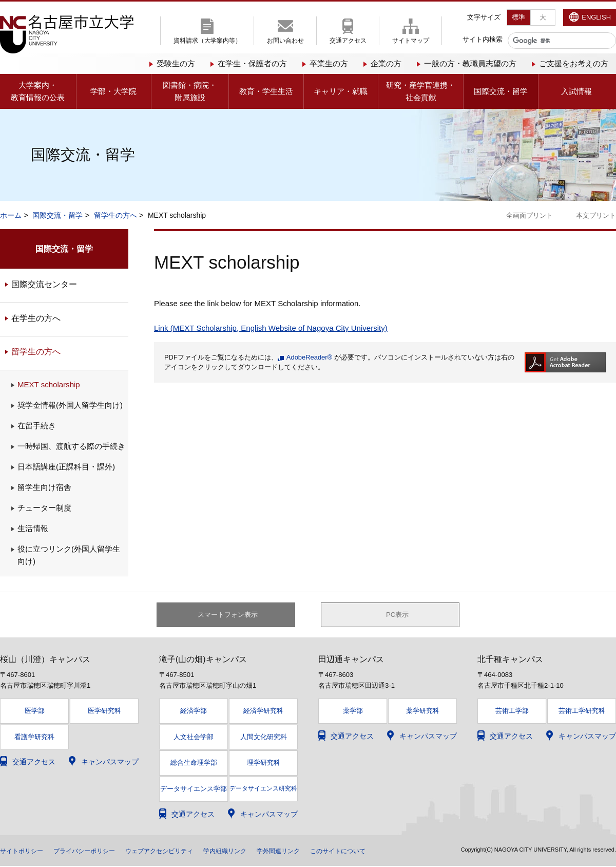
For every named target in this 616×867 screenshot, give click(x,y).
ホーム (11, 215)
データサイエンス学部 (194, 790)
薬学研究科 (423, 712)
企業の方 (386, 63)
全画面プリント (530, 215)
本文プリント (596, 215)
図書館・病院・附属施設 (190, 91)
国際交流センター (44, 284)
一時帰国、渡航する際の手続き (71, 446)
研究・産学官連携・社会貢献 (421, 91)
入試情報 (576, 91)
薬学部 (353, 712)
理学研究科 (264, 764)
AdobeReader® (309, 357)
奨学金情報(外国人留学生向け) (70, 405)
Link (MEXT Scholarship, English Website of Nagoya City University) (271, 328)
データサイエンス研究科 (263, 790)
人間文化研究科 (264, 738)
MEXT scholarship (49, 384)
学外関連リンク (318, 852)
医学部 (35, 712)
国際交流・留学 (501, 91)
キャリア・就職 (341, 91)
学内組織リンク (257, 852)
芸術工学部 (512, 712)
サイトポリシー (25, 852)
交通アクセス (348, 41)
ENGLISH (596, 17)
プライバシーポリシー (97, 852)
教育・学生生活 (266, 91)
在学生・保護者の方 (252, 63)
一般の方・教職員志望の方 (470, 63)
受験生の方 (176, 63)
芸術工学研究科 (582, 712)
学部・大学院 (113, 91)
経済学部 (194, 712)
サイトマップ (411, 41)
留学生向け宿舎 (44, 487)
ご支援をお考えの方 (574, 63)
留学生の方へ (115, 215)
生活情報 (33, 528)
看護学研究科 (34, 738)
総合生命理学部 (194, 764)
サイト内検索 (483, 39)
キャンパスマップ (110, 763)
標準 (518, 17)
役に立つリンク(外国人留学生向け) (69, 555)
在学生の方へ (36, 318)
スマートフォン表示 (232, 615)
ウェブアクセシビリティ (182, 852)
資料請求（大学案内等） (207, 41)
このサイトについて (386, 852)
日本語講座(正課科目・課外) (66, 467)
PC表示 (398, 615)
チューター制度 (44, 508)
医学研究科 (104, 712)
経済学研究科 (263, 712)
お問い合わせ (285, 41)
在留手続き (37, 426)
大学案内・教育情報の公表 (38, 91)
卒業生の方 (329, 63)
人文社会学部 (194, 738)
